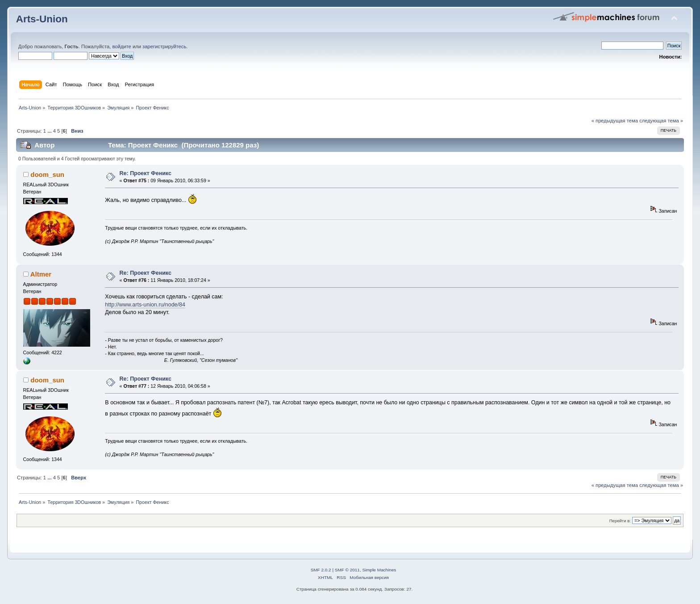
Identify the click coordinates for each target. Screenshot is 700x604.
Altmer (41, 274)
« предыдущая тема (615, 121)
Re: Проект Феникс (146, 173)
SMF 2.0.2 (321, 570)
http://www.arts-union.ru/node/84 (145, 305)
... (50, 131)
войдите (121, 46)
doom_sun (47, 174)
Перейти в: (620, 521)
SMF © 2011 (347, 570)
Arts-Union (42, 19)
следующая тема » (661, 121)
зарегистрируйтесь (164, 46)
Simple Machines (379, 570)
